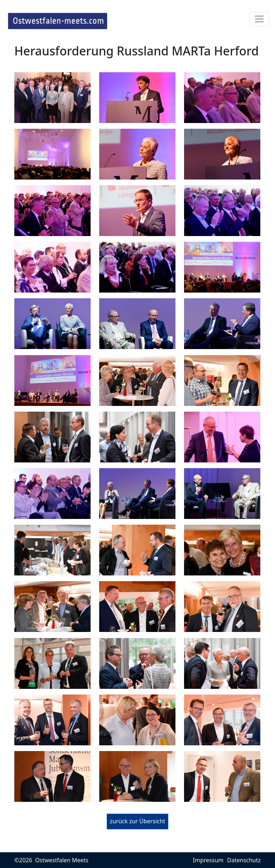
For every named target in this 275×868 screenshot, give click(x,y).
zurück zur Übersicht (138, 821)
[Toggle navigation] (259, 19)
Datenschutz (244, 860)
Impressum (208, 860)
